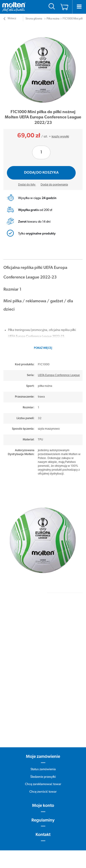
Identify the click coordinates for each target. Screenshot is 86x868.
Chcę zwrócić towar (43, 792)
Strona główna (34, 19)
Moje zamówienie (43, 757)
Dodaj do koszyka (41, 173)
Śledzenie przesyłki (43, 777)
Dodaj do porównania (54, 185)
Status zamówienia (43, 769)
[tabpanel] (43, 65)
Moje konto (43, 806)
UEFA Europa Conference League (59, 375)
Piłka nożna (53, 19)
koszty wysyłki (60, 137)
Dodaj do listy (27, 185)
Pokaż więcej (43, 348)
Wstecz (10, 19)
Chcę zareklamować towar (43, 784)
